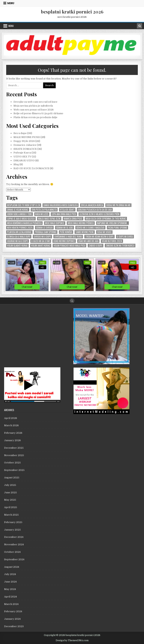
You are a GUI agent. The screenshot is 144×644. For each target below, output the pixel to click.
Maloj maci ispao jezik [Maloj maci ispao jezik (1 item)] (49, 219)
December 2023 (14, 626)
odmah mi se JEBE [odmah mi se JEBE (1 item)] (64, 228)
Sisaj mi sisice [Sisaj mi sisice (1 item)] (104, 232)
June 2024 (10, 582)
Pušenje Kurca (22, 153)
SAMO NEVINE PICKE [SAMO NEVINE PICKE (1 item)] (85, 232)
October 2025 (12, 463)
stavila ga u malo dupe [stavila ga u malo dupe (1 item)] (19, 237)
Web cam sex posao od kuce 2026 (34, 110)
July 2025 (10, 485)
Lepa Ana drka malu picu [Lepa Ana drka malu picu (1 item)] (64, 214)
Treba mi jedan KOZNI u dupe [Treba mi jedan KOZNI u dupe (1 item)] (99, 237)
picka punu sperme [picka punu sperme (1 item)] (117, 228)
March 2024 (11, 604)
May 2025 (10, 500)
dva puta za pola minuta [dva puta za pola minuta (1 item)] (44, 210)
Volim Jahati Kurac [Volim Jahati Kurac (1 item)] (41, 246)
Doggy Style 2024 (24, 141)
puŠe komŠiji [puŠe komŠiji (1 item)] (66, 232)
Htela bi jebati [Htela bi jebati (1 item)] (67, 210)
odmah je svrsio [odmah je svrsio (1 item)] (44, 228)
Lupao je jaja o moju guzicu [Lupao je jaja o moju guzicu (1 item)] (21, 219)
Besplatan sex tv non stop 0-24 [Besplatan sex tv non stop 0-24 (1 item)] (24, 205)
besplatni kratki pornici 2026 (72, 12)
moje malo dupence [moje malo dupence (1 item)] (55, 223)
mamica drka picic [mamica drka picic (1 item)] (73, 219)
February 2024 (13, 611)
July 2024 (10, 574)
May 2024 (10, 589)
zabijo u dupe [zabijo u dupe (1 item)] (96, 246)
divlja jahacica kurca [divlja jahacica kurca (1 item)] (92, 205)
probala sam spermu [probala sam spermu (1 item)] (46, 232)
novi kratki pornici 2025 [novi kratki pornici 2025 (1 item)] (20, 228)
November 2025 (14, 455)
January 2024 (12, 619)
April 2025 (11, 507)
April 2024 (10, 597)
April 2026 (11, 418)
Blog (16, 164)
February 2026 (13, 433)
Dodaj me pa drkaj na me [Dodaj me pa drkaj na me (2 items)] (118, 205)
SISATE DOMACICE (25, 149)
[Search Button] (72, 301)
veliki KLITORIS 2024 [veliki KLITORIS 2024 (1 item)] (112, 241)
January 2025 (12, 530)
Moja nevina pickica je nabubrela (33, 106)
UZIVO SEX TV (22, 157)
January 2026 (12, 440)
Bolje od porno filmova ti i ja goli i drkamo (38, 113)
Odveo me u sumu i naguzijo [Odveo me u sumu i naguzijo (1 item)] (90, 228)
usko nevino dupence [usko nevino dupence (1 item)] (64, 241)
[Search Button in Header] (139, 26)
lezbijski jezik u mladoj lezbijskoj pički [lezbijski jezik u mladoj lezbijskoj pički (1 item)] (99, 214)
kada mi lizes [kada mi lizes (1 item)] (42, 214)
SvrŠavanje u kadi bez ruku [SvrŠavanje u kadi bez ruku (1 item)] (68, 237)
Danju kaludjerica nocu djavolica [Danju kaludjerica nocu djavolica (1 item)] (61, 205)
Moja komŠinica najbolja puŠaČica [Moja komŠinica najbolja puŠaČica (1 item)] (24, 223)
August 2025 (12, 478)
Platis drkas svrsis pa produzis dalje (35, 117)
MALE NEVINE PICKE (27, 137)
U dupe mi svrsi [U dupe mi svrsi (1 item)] (125, 237)
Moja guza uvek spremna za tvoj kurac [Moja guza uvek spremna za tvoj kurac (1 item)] (106, 219)
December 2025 (14, 448)
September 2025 (14, 470)
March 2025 (11, 515)
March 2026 (11, 425)
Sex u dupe (20, 133)
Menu (11, 3)
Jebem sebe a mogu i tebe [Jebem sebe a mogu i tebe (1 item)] (19, 214)
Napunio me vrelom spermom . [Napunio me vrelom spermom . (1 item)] (112, 223)
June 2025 (10, 492)
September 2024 (14, 559)
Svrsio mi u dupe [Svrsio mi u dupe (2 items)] (42, 237)
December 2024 (14, 537)
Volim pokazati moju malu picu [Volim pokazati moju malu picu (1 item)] (69, 246)
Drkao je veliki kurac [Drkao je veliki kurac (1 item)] (18, 210)
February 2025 (13, 522)
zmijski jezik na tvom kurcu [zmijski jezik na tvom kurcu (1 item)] (120, 246)
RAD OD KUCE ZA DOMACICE (31, 168)
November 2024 (14, 544)
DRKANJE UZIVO (24, 160)
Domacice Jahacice (25, 145)
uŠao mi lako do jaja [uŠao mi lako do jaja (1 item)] (88, 241)
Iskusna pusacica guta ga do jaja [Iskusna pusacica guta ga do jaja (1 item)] (95, 210)
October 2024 (12, 552)
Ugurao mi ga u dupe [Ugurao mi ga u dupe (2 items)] (18, 241)
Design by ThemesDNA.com (72, 640)
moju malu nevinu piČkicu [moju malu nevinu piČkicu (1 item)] (81, 223)
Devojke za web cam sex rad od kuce (35, 102)
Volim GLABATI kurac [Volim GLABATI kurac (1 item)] (17, 246)
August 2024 (12, 567)
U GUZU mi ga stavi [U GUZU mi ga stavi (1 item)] (41, 241)
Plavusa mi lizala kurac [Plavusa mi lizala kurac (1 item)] (19, 232)
